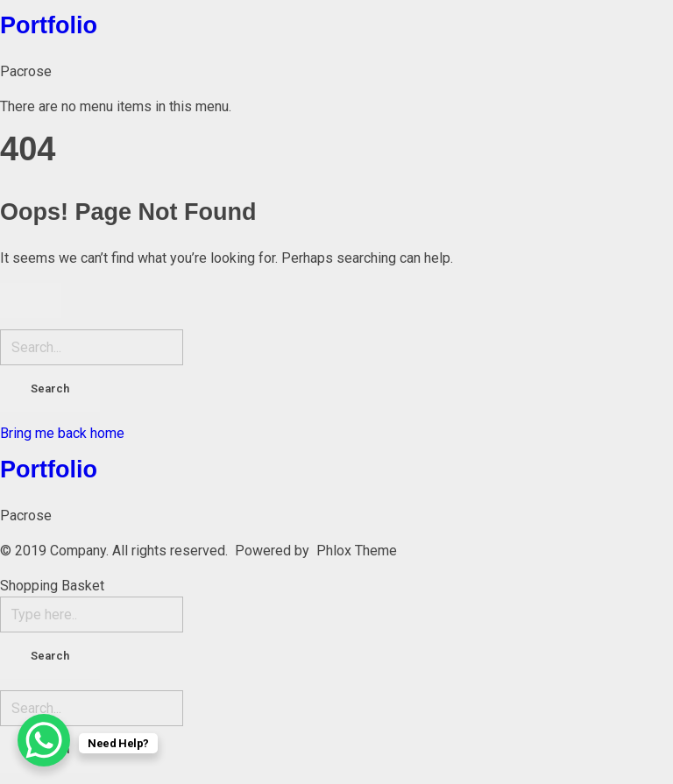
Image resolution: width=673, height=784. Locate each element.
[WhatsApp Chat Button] (44, 740)
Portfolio (49, 25)
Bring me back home (62, 433)
